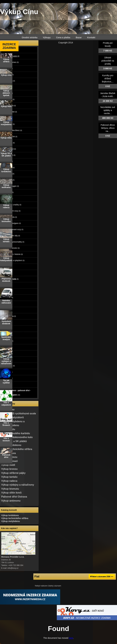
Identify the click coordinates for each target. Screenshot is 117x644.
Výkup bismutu (10, 489)
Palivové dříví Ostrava (14, 497)
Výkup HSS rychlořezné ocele (19, 414)
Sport (7, 347)
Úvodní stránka (30, 37)
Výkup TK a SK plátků (14, 441)
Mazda (11, 124)
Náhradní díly (13, 236)
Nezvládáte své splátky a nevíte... (108, 110)
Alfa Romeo (13, 62)
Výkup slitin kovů (11, 493)
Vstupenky (9, 366)
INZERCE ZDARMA (9, 46)
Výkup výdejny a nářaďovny (18, 485)
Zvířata (7, 291)
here (71, 638)
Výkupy (47, 37)
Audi (10, 68)
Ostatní (8, 378)
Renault (11, 155)
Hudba (7, 353)
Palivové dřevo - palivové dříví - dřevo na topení (17, 393)
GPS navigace (14, 223)
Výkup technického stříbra (17, 449)
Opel (10, 199)
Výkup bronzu (9, 469)
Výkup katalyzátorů (13, 417)
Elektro (7, 304)
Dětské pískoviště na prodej (108, 61)
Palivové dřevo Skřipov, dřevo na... (108, 128)
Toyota (11, 180)
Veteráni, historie (15, 254)
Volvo (10, 192)
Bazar (79, 37)
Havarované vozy (15, 229)
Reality (8, 285)
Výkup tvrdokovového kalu (17, 437)
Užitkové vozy (14, 211)
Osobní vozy (13, 56)
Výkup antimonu (11, 501)
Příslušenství (13, 248)
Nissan (11, 143)
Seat (10, 161)
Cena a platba (63, 37)
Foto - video (10, 316)
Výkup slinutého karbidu (16, 433)
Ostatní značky (14, 205)
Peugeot (11, 149)
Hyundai (11, 106)
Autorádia (12, 217)
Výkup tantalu (9, 477)
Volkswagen (13, 186)
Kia (9, 118)
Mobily (7, 310)
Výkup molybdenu (11, 521)
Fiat (9, 87)
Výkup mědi (8, 465)
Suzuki (11, 168)
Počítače (8, 298)
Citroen (11, 81)
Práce (7, 322)
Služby (8, 329)
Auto (6, 50)
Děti (6, 335)
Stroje (7, 273)
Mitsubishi (12, 137)
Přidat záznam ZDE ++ (102, 576)
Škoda (10, 174)
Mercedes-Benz (14, 130)
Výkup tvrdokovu (10, 515)
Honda (11, 99)
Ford (10, 93)
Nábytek (8, 372)
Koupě (7, 384)
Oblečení (8, 341)
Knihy (7, 360)
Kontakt (91, 37)
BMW (10, 75)
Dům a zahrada (11, 279)
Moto (6, 267)
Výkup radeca (9, 481)
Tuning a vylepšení (16, 260)
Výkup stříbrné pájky (13, 473)
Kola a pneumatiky (15, 242)
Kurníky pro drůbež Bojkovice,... (108, 79)
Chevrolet (12, 112)
